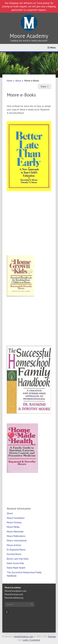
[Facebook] (7, 612)
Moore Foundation (16, 518)
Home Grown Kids (15, 563)
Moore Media (13, 527)
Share (45, 86)
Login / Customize (32, 640)
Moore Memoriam (15, 532)
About (18, 81)
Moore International (17, 541)
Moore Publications (16, 536)
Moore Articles (14, 545)
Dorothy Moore (14, 554)
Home (10, 81)
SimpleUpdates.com (24, 637)
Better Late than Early (18, 559)
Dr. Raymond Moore (16, 550)
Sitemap (52, 637)
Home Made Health (16, 568)
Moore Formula (14, 522)
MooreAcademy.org (14, 598)
